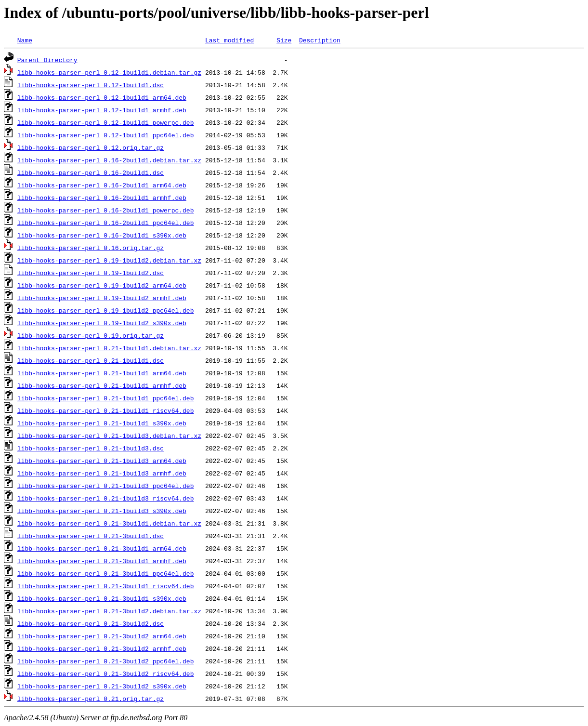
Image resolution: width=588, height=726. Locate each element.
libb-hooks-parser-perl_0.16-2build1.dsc (91, 172)
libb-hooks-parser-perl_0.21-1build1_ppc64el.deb (106, 398)
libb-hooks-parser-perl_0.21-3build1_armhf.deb (102, 561)
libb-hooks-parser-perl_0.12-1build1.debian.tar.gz (109, 72)
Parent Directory (47, 60)
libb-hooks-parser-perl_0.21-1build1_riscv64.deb (106, 410)
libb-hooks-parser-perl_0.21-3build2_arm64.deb (102, 636)
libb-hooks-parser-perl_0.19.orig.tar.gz (91, 335)
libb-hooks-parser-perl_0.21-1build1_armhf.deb (102, 385)
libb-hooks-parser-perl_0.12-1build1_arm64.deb (102, 97)
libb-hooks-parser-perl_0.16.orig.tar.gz (91, 248)
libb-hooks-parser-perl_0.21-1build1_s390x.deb (102, 423)
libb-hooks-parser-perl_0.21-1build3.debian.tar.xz (109, 436)
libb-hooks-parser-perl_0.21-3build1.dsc (91, 536)
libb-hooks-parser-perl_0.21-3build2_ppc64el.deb (106, 661)
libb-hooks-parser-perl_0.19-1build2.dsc (91, 273)
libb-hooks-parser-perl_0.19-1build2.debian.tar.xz (109, 260)
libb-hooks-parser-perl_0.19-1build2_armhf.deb (102, 298)
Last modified (229, 40)
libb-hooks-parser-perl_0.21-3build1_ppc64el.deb (106, 573)
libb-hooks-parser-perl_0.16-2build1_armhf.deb (102, 198)
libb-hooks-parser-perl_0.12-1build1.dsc (91, 85)
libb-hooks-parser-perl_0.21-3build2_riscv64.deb (106, 673)
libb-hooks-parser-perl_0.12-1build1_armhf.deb (102, 110)
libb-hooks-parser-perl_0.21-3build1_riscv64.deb (106, 586)
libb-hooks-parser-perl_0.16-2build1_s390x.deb (102, 235)
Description (320, 40)
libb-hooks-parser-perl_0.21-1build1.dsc (91, 360)
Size (284, 40)
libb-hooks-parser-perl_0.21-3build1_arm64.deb (102, 548)
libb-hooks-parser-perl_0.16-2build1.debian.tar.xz (109, 160)
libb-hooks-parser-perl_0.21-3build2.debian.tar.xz (109, 611)
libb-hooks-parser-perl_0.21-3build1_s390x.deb (102, 598)
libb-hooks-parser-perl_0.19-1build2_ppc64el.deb (106, 310)
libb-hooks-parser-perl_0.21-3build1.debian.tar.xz (109, 523)
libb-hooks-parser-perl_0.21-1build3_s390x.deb (102, 511)
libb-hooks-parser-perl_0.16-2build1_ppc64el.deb (106, 223)
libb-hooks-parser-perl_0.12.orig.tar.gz (91, 147)
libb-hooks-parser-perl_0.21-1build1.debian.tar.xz (109, 348)
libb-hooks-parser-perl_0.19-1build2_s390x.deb (102, 323)
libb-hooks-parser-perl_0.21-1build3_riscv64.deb (106, 498)
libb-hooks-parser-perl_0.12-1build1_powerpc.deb (106, 122)
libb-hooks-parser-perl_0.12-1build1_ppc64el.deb (106, 135)
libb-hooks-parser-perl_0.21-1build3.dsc (91, 448)
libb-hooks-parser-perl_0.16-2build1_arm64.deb (102, 185)
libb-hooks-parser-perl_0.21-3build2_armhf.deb (102, 648)
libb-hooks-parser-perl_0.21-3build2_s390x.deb (102, 686)
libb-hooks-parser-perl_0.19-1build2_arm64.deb (102, 285)
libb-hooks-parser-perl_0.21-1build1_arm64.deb (102, 373)
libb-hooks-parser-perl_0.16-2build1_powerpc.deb (106, 210)
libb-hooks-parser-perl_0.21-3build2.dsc (91, 623)
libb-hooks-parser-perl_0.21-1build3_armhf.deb (102, 473)
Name (25, 40)
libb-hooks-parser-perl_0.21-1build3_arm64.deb (102, 461)
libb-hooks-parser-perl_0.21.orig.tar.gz (91, 699)
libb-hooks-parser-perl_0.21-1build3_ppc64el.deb (106, 486)
